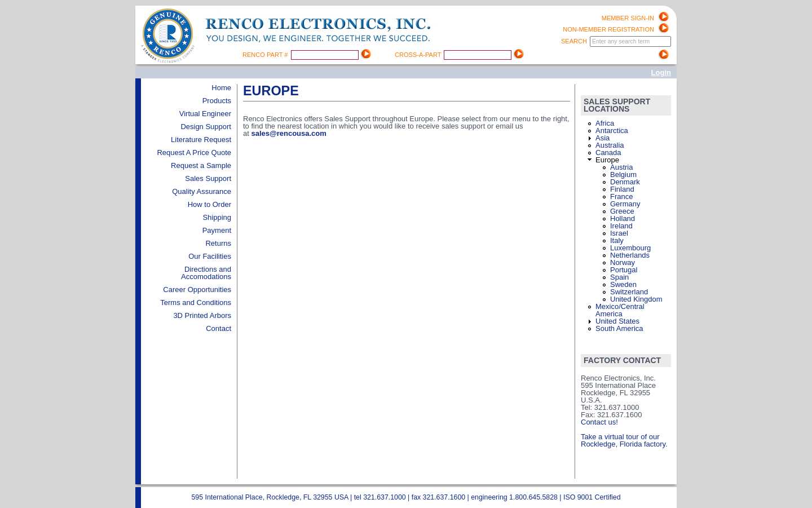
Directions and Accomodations (206, 273)
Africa (605, 123)
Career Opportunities (197, 290)
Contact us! (599, 422)
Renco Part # (266, 55)
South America (619, 328)
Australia (610, 145)
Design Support (206, 127)
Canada (608, 153)
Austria (621, 167)
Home (221, 88)
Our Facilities (210, 256)
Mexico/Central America (620, 310)
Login (661, 72)
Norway (623, 262)
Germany (625, 204)
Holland (623, 218)
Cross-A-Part (419, 55)
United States (617, 321)
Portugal (624, 270)
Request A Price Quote (194, 153)
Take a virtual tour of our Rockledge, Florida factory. (624, 440)
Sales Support (208, 178)
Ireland (621, 226)
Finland (622, 189)
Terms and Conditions (196, 302)
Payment (217, 230)
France (621, 196)
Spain (619, 277)
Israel (619, 233)
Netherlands (630, 255)
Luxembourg (630, 248)
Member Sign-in (628, 18)
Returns (218, 243)
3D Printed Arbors (202, 315)
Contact (219, 328)
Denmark (625, 182)
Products (217, 101)
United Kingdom (636, 299)
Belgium (623, 175)
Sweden (623, 284)
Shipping (217, 217)
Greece (622, 211)
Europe (607, 160)
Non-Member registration (608, 29)
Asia (603, 138)
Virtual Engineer (205, 114)
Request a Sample (201, 165)
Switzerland (629, 292)
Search (575, 41)
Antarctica (612, 131)
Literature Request (201, 140)
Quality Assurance (202, 191)
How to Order (209, 204)
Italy (617, 240)
